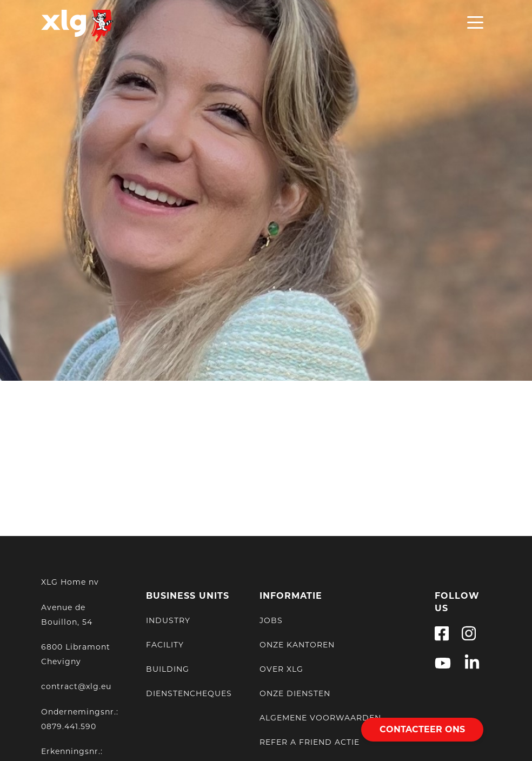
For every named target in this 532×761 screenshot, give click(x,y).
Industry (168, 619)
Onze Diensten (295, 692)
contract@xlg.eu (76, 686)
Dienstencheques (189, 692)
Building (168, 668)
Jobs (271, 619)
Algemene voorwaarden (320, 717)
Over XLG (281, 668)
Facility (165, 644)
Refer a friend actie (310, 741)
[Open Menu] (475, 25)
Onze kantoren (297, 644)
